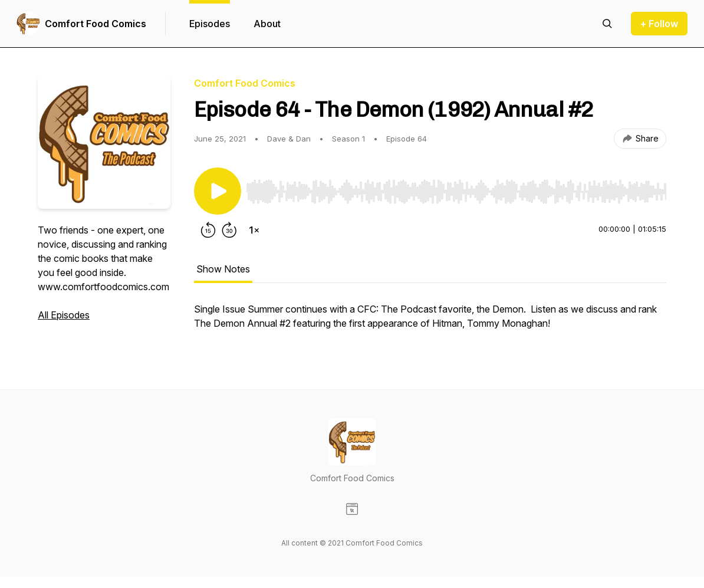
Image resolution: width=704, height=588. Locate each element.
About (267, 24)
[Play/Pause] (218, 191)
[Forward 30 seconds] (229, 230)
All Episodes (64, 315)
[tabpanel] (430, 322)
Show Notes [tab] (223, 269)
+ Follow (659, 24)
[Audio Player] (456, 188)
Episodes (210, 24)
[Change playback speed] (254, 230)
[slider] (456, 192)
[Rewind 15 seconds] (208, 230)
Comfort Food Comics (96, 24)
